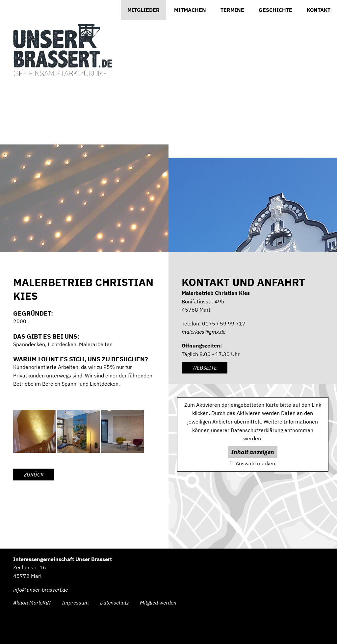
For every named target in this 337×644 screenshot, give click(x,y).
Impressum (75, 603)
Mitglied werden (158, 603)
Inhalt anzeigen (253, 452)
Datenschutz (114, 603)
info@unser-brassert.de (40, 590)
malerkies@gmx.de (204, 332)
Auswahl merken (255, 463)
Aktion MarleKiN (32, 603)
